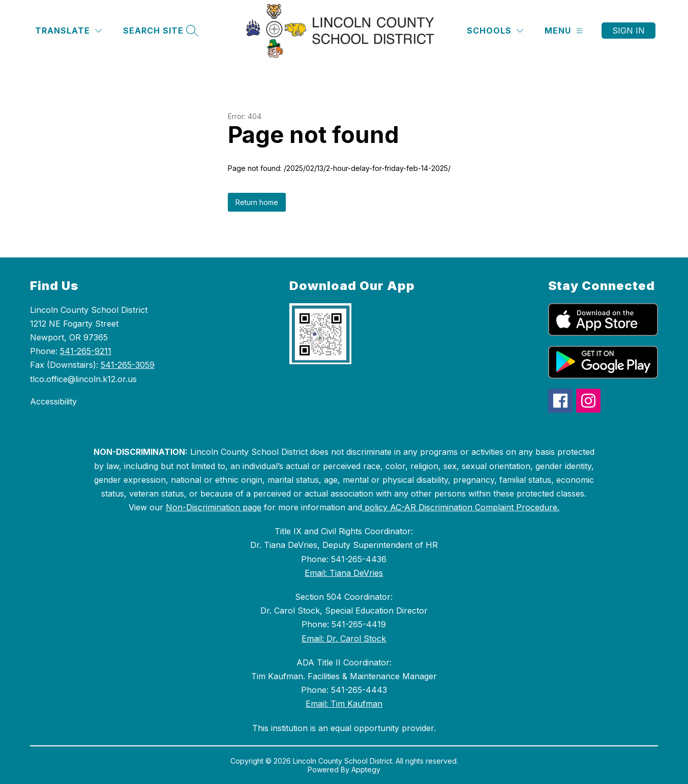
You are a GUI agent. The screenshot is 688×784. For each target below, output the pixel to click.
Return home (257, 202)
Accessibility (53, 401)
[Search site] (159, 31)
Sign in (629, 31)
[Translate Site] (68, 31)
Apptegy (366, 770)
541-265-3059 (128, 365)
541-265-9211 (86, 351)
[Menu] (564, 31)
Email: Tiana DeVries (344, 573)
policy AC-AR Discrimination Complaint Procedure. (461, 507)
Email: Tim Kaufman (344, 704)
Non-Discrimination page (214, 507)
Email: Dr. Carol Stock (344, 638)
